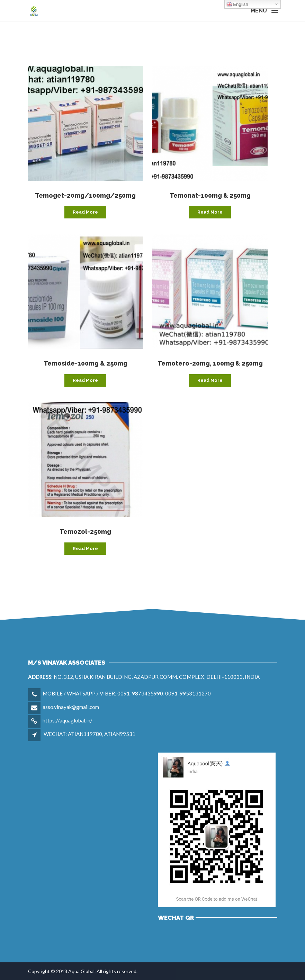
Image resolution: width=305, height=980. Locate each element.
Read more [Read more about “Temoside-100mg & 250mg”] (85, 380)
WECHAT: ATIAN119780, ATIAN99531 (89, 734)
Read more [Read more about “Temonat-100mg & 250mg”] (210, 212)
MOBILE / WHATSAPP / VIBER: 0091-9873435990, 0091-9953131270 (127, 693)
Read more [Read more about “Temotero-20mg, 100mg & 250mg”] (210, 380)
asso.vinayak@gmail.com (71, 707)
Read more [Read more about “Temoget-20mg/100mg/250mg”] (85, 212)
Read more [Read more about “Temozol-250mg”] (85, 549)
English (237, 5)
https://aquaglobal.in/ (68, 720)
